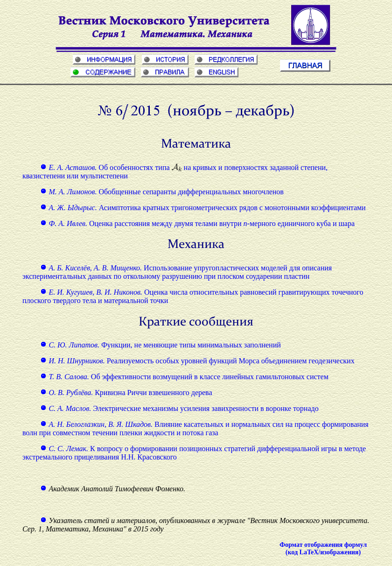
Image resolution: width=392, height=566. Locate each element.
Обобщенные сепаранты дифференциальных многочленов (162, 192)
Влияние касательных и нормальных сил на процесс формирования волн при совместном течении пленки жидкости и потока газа (196, 428)
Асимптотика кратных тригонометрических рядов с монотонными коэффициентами (203, 208)
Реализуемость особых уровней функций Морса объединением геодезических (197, 361)
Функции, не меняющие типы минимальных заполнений (160, 345)
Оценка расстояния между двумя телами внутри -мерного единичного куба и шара (197, 223)
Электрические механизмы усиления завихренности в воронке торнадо (179, 408)
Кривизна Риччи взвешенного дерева (126, 393)
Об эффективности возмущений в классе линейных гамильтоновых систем (184, 377)
